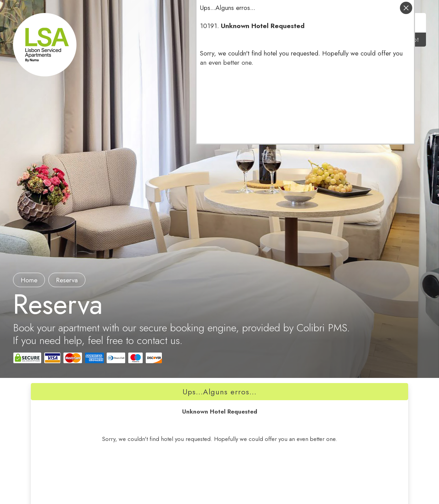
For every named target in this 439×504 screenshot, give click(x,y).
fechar (406, 8)
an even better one (226, 63)
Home (29, 280)
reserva (67, 280)
